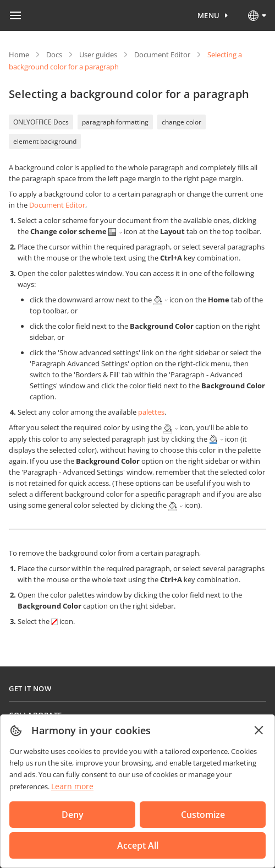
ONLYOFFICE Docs (41, 122)
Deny (73, 815)
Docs (54, 55)
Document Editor (162, 55)
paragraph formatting (115, 122)
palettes (151, 412)
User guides (98, 55)
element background (45, 141)
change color (182, 122)
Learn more (72, 786)
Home (19, 55)
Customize (203, 815)
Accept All (138, 845)
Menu (209, 15)
